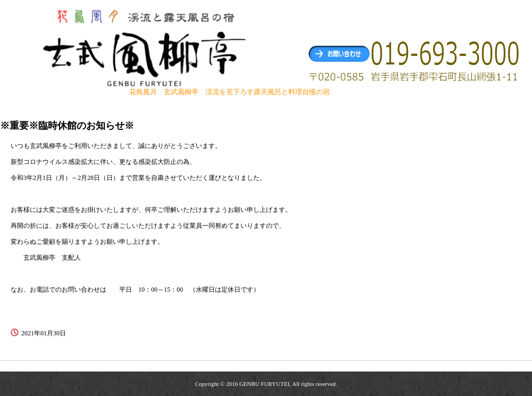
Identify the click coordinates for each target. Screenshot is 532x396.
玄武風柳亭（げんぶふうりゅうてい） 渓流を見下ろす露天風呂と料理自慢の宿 (146, 47)
